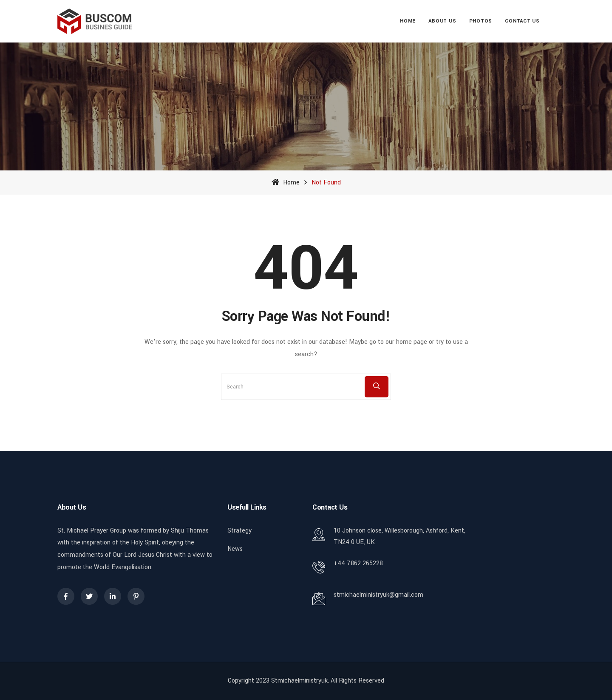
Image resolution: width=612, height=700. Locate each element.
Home (408, 21)
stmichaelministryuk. (300, 681)
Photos (481, 21)
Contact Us (522, 21)
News (235, 549)
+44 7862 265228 (358, 563)
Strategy (239, 531)
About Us (442, 21)
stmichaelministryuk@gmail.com (378, 595)
